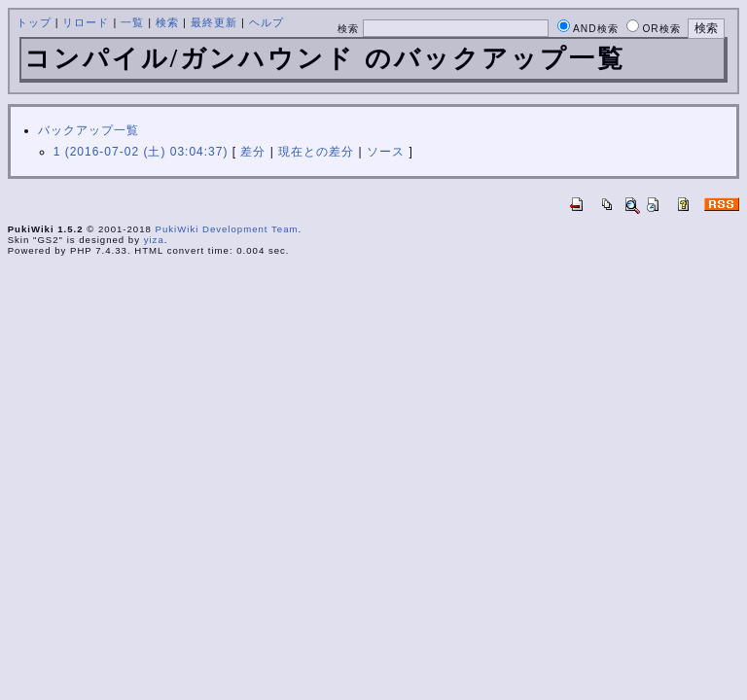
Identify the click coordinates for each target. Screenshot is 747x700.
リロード (86, 22)
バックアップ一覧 (89, 130)
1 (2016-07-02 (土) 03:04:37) (141, 152)
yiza (154, 240)
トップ (34, 22)
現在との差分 (316, 152)
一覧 (132, 22)
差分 (253, 152)
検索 (167, 22)
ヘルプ (267, 22)
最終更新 (214, 22)
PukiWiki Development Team (227, 229)
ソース (386, 152)
